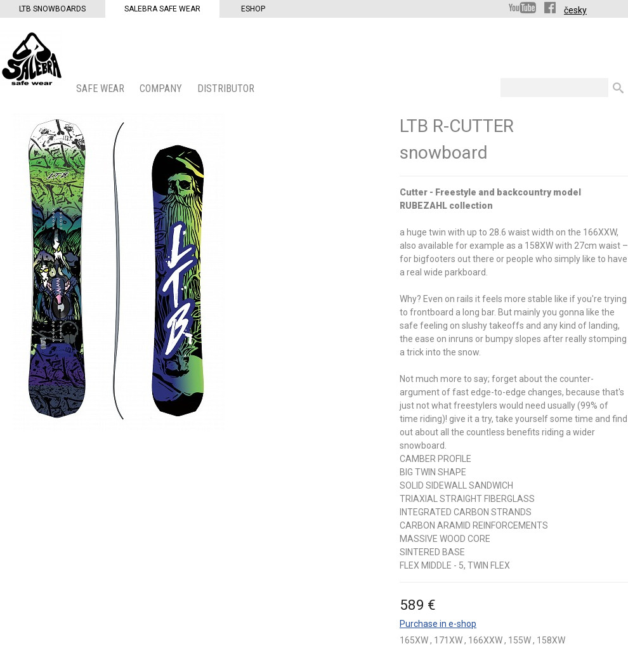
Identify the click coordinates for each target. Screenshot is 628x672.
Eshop (253, 9)
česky (575, 10)
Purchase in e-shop (438, 624)
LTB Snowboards (52, 9)
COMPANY (162, 89)
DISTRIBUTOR (227, 89)
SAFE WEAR (101, 89)
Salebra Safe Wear (162, 9)
